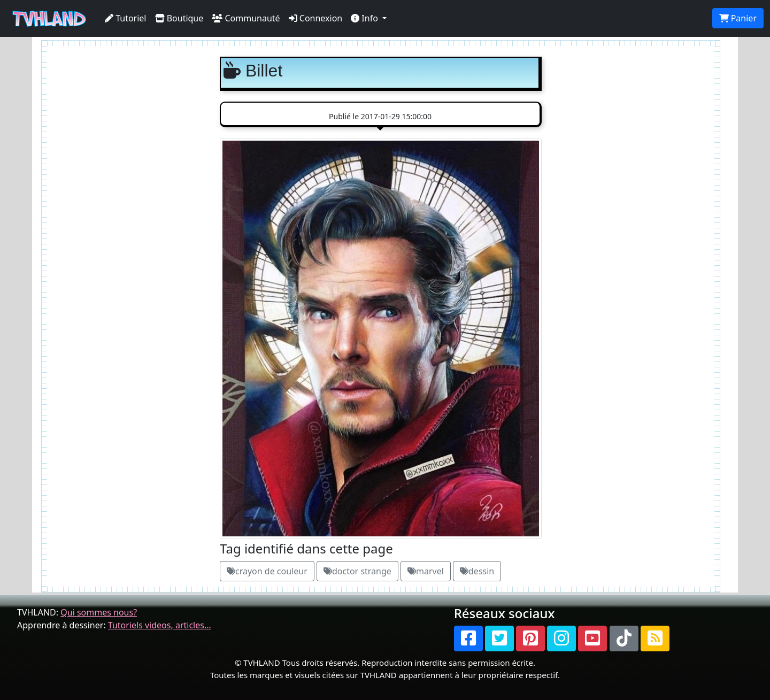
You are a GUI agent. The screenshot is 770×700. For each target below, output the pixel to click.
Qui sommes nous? (99, 612)
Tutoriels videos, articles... (160, 625)
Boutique (179, 18)
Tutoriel (126, 18)
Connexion (316, 18)
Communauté (246, 18)
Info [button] (365, 18)
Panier (738, 18)
